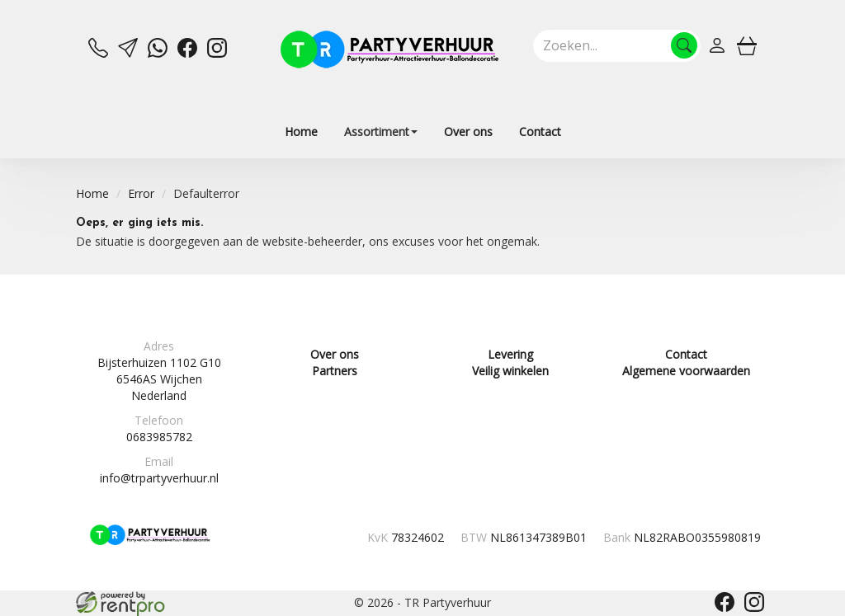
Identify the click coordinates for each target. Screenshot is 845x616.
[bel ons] (98, 53)
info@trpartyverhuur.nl (159, 478)
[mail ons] (128, 53)
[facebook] (187, 53)
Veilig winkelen (510, 371)
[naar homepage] (389, 49)
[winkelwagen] (747, 45)
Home (301, 132)
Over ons (468, 132)
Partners (335, 371)
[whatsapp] (158, 53)
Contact (540, 132)
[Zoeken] (684, 45)
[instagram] (217, 53)
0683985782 (159, 437)
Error (141, 193)
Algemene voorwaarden (686, 371)
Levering (510, 354)
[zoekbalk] (617, 45)
